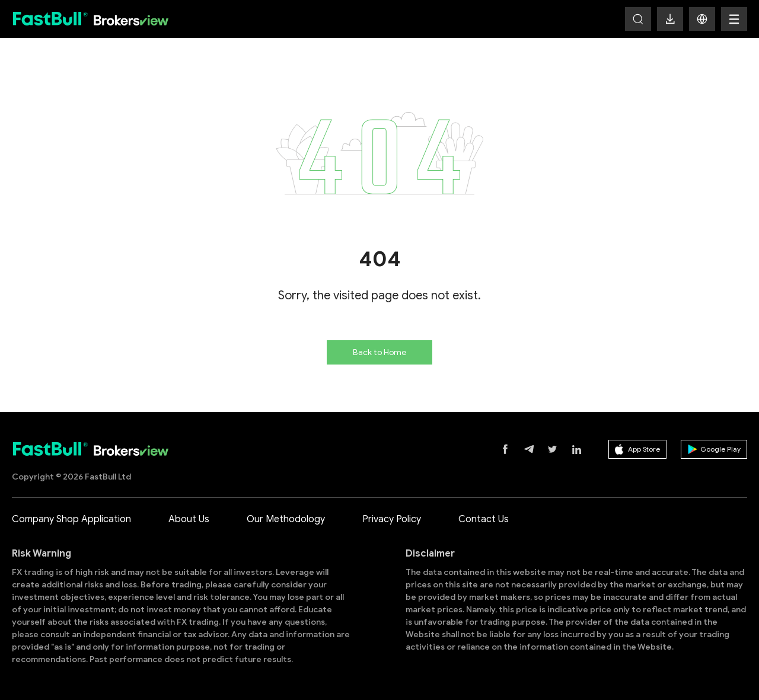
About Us (189, 519)
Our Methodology (286, 519)
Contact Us (484, 519)
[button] (702, 19)
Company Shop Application (71, 519)
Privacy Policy (392, 519)
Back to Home (379, 352)
